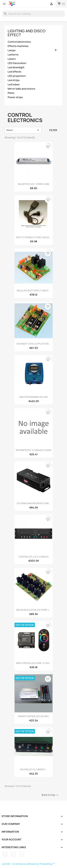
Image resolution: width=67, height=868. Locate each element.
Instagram (22, 854)
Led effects (14, 72)
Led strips (14, 80)
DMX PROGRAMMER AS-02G (33, 397)
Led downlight (16, 67)
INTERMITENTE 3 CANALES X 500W (34, 450)
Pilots (11, 93)
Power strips (15, 97)
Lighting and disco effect (27, 33)
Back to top (50, 795)
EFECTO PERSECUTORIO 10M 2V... (33, 237)
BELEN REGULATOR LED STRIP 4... (33, 610)
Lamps (12, 50)
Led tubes (14, 85)
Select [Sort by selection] (23, 130)
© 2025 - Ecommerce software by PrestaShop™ (29, 864)
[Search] (33, 14)
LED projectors (17, 76)
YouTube (13, 854)
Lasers (12, 59)
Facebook (5, 854)
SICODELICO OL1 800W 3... (34, 769)
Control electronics (19, 42)
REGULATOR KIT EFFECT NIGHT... (33, 291)
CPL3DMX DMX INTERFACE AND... (34, 503)
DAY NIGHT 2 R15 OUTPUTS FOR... (33, 344)
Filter (53, 130)
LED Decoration (17, 63)
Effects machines (18, 46)
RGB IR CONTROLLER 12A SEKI (33, 716)
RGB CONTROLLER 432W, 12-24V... (34, 663)
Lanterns (13, 55)
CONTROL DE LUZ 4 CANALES (33, 557)
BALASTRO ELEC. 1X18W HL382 (34, 184)
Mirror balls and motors (21, 89)
